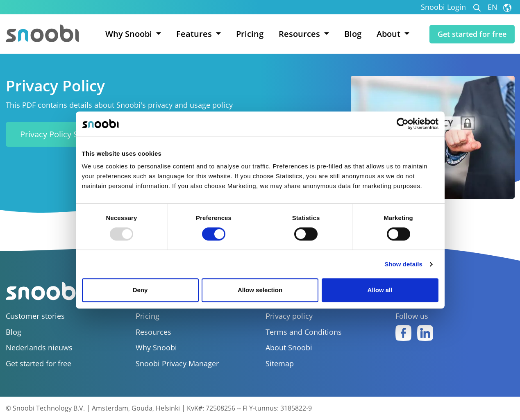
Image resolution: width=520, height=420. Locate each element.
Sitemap (280, 364)
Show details (403, 264)
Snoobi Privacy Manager (177, 364)
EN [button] (500, 7)
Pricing (250, 34)
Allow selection (260, 290)
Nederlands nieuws (39, 348)
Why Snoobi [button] (130, 34)
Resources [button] (300, 34)
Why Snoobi (156, 348)
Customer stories (35, 316)
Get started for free (472, 34)
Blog (353, 34)
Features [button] (195, 34)
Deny (140, 290)
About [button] (389, 34)
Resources (153, 332)
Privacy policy (289, 316)
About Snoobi (289, 348)
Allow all (380, 290)
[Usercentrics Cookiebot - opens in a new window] (403, 124)
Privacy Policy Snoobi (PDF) (71, 134)
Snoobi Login (443, 7)
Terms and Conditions (304, 332)
